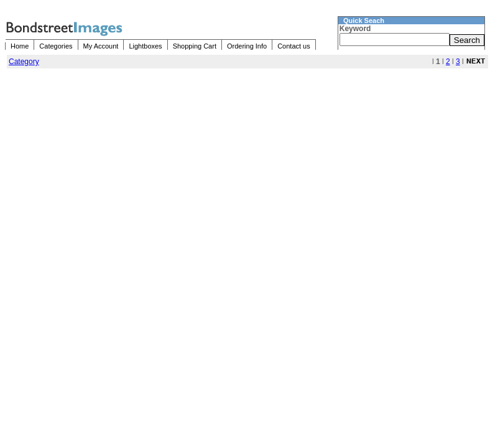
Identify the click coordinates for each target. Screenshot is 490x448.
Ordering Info (247, 46)
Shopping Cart (195, 46)
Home (20, 46)
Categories (56, 46)
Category (24, 62)
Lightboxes (145, 46)
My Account (101, 46)
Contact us (294, 46)
